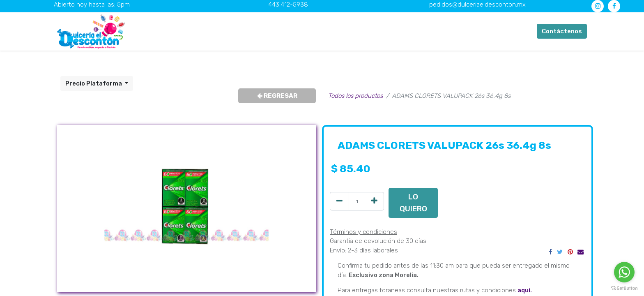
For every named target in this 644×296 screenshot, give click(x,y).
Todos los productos (355, 96)
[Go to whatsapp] (624, 272)
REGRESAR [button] (277, 96)
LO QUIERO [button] (413, 202)
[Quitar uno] (339, 201)
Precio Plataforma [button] (94, 83)
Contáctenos (562, 31)
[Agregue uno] (374, 201)
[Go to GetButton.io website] (624, 288)
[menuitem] (201, 31)
